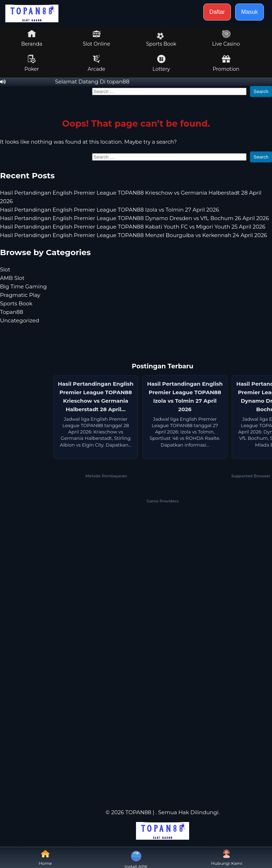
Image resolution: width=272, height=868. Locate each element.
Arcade (97, 63)
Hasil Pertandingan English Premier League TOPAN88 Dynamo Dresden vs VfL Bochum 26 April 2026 (134, 218)
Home (45, 858)
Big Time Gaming (23, 286)
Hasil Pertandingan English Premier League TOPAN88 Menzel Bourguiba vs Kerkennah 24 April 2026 (134, 235)
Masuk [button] (250, 12)
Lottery (161, 63)
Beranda (32, 38)
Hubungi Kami (227, 858)
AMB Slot (12, 278)
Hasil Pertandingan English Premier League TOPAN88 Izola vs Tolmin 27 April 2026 (110, 210)
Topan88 (12, 312)
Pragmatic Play (20, 295)
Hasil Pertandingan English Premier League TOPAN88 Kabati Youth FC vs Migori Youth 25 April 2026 (133, 227)
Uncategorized (20, 320)
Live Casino (226, 38)
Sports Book (161, 40)
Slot (5, 269)
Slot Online (97, 38)
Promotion (226, 63)
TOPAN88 (138, 812)
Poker (32, 63)
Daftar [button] (217, 12)
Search (261, 91)
